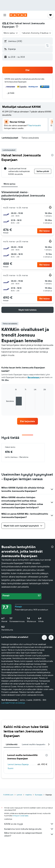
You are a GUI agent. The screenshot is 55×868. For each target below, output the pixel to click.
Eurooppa (39, 795)
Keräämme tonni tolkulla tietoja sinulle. (29, 829)
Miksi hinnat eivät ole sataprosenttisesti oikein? (29, 834)
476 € (5, 23)
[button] (5, 15)
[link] (28, 421)
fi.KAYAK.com (8, 795)
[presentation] (17, 26)
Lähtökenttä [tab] (12, 744)
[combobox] (11, 33)
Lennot (19, 795)
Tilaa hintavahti (34, 125)
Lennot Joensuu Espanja (18, 764)
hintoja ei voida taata (20, 816)
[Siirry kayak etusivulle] (18, 15)
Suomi (11, 768)
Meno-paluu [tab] (10, 184)
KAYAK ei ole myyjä (29, 824)
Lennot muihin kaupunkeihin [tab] (35, 744)
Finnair (18, 607)
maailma (28, 795)
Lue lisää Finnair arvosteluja (13, 703)
